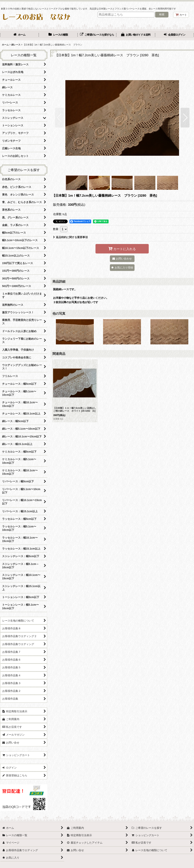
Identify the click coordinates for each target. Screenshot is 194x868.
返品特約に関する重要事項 (70, 237)
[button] (59, 118)
